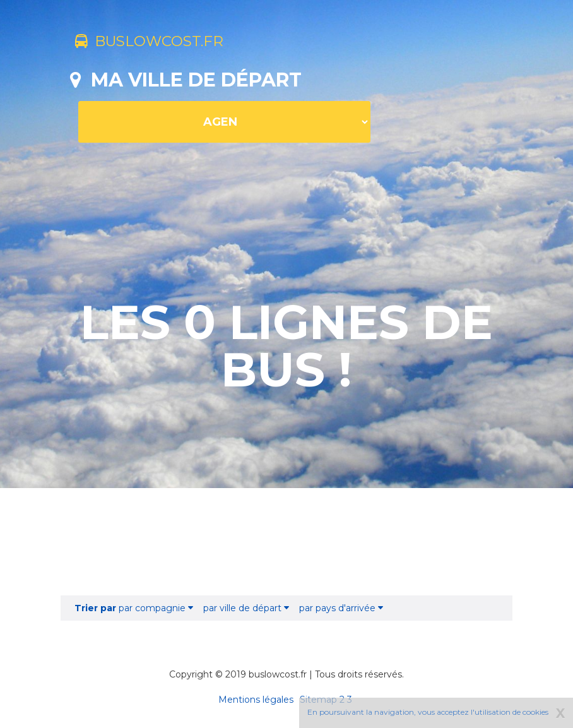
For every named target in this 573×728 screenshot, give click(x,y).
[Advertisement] (286, 542)
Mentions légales (256, 700)
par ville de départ (246, 608)
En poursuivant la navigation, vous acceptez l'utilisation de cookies (428, 712)
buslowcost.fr (160, 43)
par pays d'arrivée (341, 608)
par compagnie (134, 608)
